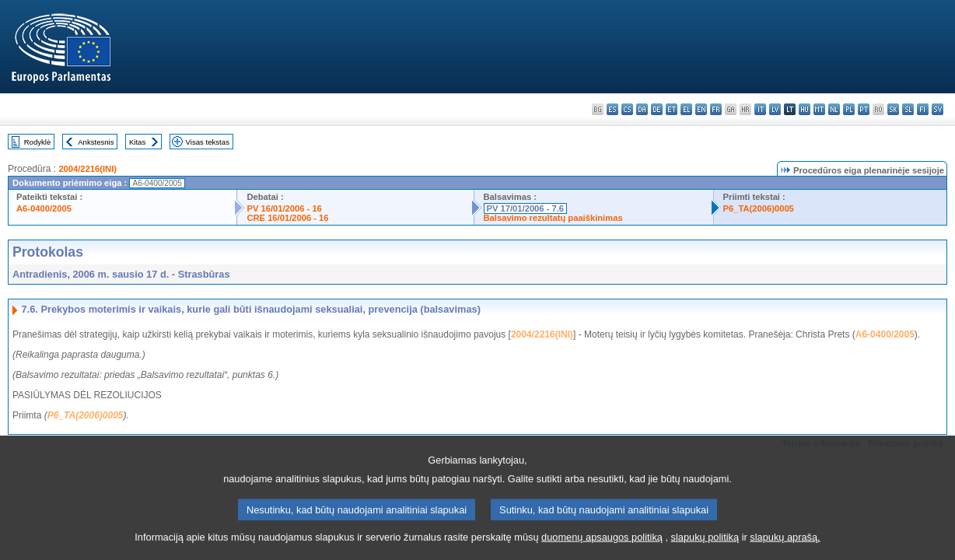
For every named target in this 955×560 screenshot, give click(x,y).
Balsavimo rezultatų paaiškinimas (553, 218)
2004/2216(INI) (87, 169)
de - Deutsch (657, 109)
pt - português (864, 109)
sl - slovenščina (908, 109)
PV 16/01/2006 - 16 (284, 208)
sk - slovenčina (893, 109)
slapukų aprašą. (785, 546)
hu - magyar (805, 109)
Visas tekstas (208, 142)
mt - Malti (819, 109)
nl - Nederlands (834, 109)
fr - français (716, 109)
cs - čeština (627, 109)
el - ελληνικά (686, 109)
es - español (612, 109)
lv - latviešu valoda (775, 109)
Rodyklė (38, 142)
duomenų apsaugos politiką (602, 546)
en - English (701, 109)
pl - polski (849, 109)
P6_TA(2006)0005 (759, 208)
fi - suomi (923, 109)
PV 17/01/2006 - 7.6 (526, 208)
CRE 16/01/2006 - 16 (287, 218)
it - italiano (760, 109)
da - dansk (642, 109)
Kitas (137, 142)
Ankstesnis (96, 142)
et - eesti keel (672, 109)
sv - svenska (938, 109)
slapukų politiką (705, 546)
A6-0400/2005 (44, 208)
